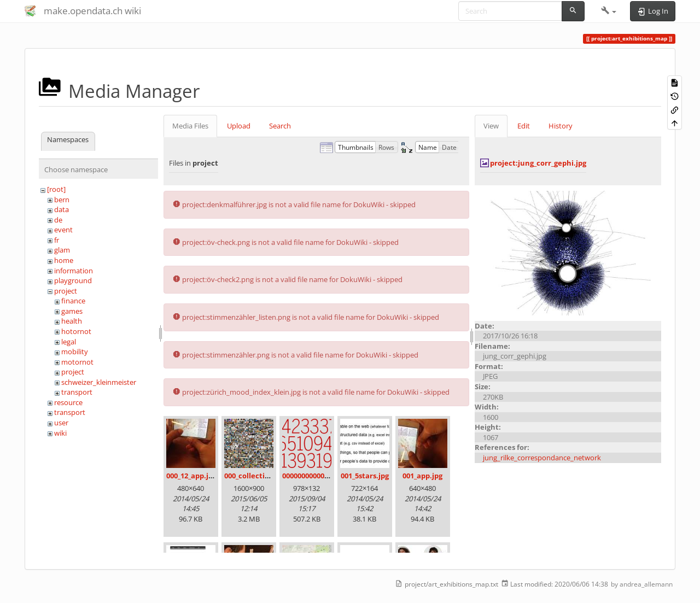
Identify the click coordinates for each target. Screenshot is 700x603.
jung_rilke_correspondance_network (542, 458)
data (62, 209)
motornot (77, 362)
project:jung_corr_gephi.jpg (538, 163)
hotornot (76, 331)
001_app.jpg (422, 476)
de (58, 220)
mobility (75, 352)
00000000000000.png (317, 476)
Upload (239, 126)
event (63, 230)
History (561, 126)
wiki (60, 433)
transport (77, 392)
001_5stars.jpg (365, 476)
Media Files (190, 126)
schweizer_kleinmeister (99, 382)
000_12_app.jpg (191, 476)
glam (62, 250)
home (64, 260)
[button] (609, 11)
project (66, 291)
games (72, 311)
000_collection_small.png (268, 476)
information (74, 271)
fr (57, 240)
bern (62, 200)
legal (69, 342)
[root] (56, 189)
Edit (524, 126)
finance (73, 301)
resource (68, 402)
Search (280, 126)
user (61, 423)
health (72, 321)
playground (73, 280)
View (491, 126)
